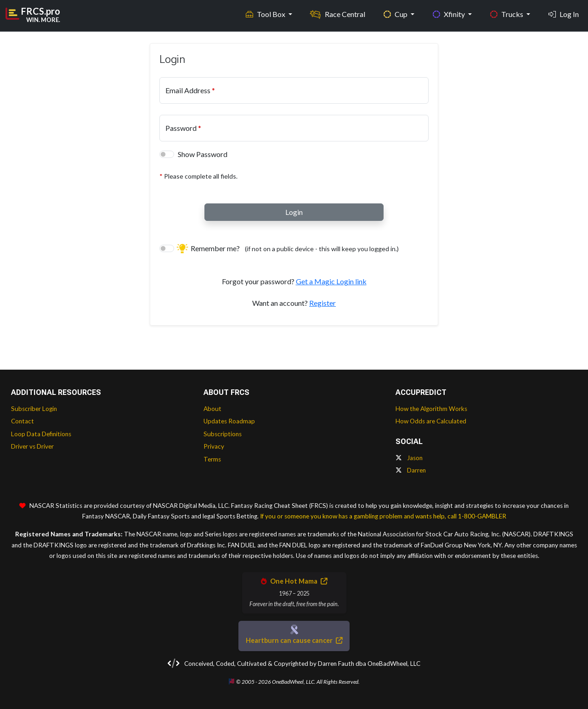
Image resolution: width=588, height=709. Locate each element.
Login (294, 212)
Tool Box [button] (266, 14)
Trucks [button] (507, 14)
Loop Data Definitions (41, 434)
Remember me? (288, 248)
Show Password (203, 154)
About (212, 409)
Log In (564, 14)
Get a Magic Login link (331, 281)
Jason (409, 458)
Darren (411, 470)
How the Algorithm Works (431, 409)
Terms (212, 459)
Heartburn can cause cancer (294, 640)
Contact (23, 421)
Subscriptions (223, 434)
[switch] (167, 154)
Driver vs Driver (32, 446)
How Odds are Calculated (431, 421)
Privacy (214, 446)
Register (322, 303)
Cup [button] (396, 14)
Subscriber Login (34, 409)
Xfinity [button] (449, 14)
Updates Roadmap (229, 421)
